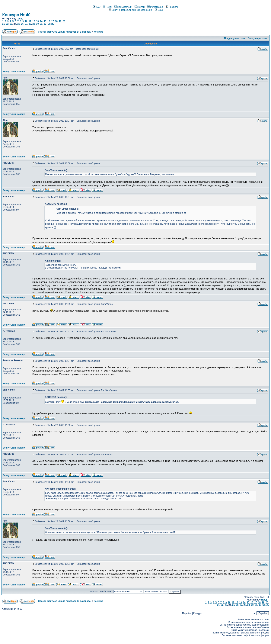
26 (22, 24)
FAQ (97, 7)
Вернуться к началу (14, 72)
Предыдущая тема (234, 38)
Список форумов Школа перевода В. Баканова (64, 32)
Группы (140, 7)
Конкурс (98, 32)
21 (3, 24)
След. (51, 24)
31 (41, 24)
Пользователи (123, 7)
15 (45, 21)
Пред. (20, 19)
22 (7, 24)
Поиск (107, 7)
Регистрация (155, 7)
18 (56, 21)
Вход (159, 10)
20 (64, 21)
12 (34, 21)
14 (41, 21)
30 (37, 24)
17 (52, 21)
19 (60, 21)
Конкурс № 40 (16, 15)
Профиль (172, 7)
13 (37, 21)
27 (26, 24)
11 (30, 21)
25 (19, 24)
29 (34, 24)
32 (45, 24)
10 (26, 21)
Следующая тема (257, 38)
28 (30, 24)
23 (11, 24)
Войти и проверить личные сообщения (131, 10)
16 (49, 21)
